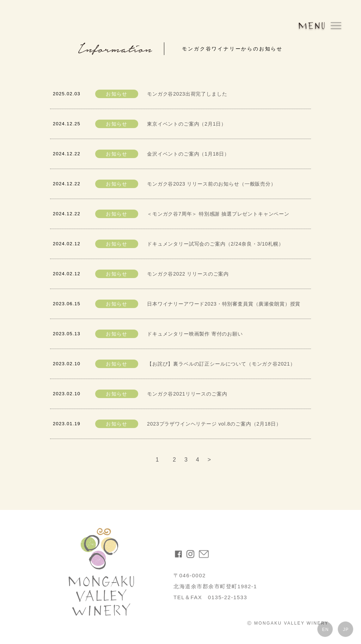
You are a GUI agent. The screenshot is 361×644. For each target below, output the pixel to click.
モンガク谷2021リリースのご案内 (187, 394)
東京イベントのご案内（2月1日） (187, 124)
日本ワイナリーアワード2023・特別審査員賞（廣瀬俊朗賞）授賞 (224, 304)
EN (325, 630)
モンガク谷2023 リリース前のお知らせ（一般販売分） (212, 184)
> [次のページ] (209, 460)
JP (346, 630)
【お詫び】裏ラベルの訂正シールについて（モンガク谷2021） (221, 364)
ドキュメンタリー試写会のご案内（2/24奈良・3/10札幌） (215, 244)
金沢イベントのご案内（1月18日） (188, 154)
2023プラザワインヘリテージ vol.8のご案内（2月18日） (214, 424)
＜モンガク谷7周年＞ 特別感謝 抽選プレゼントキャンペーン (218, 214)
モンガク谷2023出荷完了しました (187, 94)
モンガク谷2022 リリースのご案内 (188, 274)
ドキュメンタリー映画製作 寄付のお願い (195, 334)
